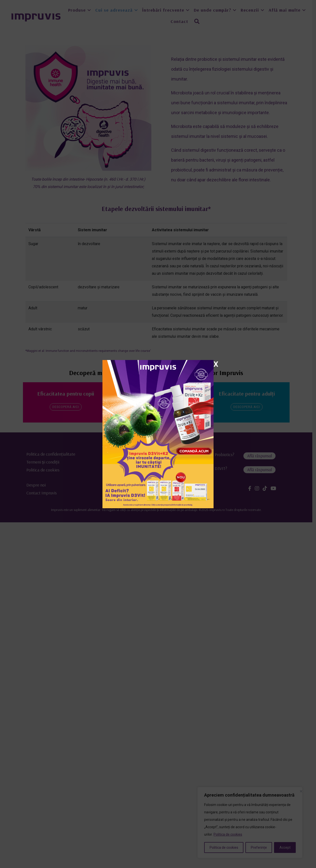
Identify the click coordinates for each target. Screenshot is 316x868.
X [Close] (216, 364)
